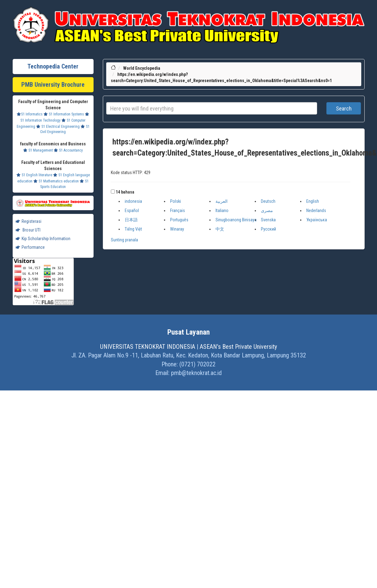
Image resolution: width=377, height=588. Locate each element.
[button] (113, 192)
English (313, 201)
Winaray (177, 229)
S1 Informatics (30, 114)
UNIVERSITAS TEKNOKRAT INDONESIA (148, 347)
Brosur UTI (28, 230)
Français (178, 211)
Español (132, 211)
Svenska (268, 220)
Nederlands (316, 211)
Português (179, 220)
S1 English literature (34, 175)
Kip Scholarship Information (43, 239)
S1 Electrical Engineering (58, 127)
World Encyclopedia (142, 68)
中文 (220, 229)
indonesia (133, 201)
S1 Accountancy (68, 150)
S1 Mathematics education (56, 181)
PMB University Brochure (53, 85)
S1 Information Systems (64, 114)
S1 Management (38, 150)
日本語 (131, 220)
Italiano (222, 211)
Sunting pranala (124, 240)
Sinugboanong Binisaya (236, 220)
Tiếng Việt (133, 229)
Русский (268, 229)
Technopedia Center (53, 66)
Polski (176, 201)
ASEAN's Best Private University (238, 347)
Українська (317, 220)
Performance (30, 247)
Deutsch (268, 201)
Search (344, 108)
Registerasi (29, 221)
